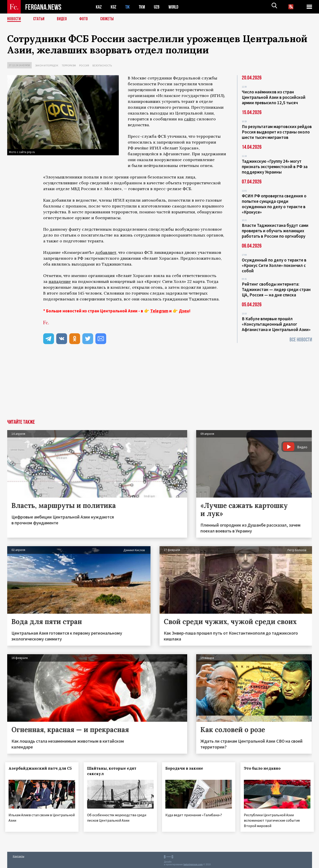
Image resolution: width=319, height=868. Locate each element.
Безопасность (102, 65)
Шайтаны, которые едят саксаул (113, 771)
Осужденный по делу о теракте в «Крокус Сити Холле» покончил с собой (274, 265)
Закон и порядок (47, 65)
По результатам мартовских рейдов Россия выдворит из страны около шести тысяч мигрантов (277, 132)
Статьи (40, 19)
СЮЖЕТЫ (110, 19)
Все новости (301, 340)
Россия (84, 65)
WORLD (175, 7)
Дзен (184, 311)
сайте (190, 119)
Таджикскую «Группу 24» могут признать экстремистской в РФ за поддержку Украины (275, 167)
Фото (86, 19)
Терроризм (69, 65)
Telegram (159, 311)
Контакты (19, 855)
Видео (64, 19)
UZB (158, 7)
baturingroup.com (193, 863)
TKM (143, 7)
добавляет (106, 252)
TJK (128, 7)
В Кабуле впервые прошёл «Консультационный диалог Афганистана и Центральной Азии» (276, 324)
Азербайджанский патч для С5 (35, 771)
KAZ (99, 7)
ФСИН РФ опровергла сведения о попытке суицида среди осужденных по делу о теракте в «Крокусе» (274, 204)
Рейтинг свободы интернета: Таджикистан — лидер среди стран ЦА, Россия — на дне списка (276, 289)
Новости (14, 19)
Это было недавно (264, 768)
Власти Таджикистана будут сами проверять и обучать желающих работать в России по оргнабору (275, 231)
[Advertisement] (159, 386)
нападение (60, 281)
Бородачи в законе (186, 768)
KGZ (114, 7)
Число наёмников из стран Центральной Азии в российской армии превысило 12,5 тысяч (274, 97)
